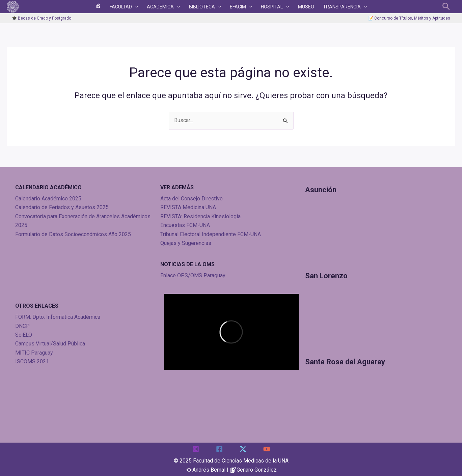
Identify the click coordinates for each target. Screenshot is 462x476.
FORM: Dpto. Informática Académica (58, 317)
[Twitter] (243, 449)
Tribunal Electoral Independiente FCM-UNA (211, 234)
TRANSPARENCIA (333, 8)
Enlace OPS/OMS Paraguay (193, 275)
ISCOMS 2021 (32, 361)
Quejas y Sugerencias (186, 243)
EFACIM (239, 8)
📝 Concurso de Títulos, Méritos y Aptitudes (409, 21)
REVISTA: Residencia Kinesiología (200, 216)
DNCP (22, 326)
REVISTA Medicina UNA (188, 207)
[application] (143, 8)
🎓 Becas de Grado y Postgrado (42, 21)
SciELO (24, 335)
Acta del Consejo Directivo (192, 199)
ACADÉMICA (168, 8)
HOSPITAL (270, 8)
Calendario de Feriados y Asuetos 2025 (62, 207)
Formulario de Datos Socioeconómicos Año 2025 (73, 234)
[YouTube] (267, 449)
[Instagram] (196, 449)
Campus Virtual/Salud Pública (50, 344)
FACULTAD (132, 8)
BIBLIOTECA (207, 8)
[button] (446, 8)
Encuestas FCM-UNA (185, 225)
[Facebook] (219, 449)
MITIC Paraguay (34, 353)
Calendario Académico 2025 (48, 199)
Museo (298, 8)
